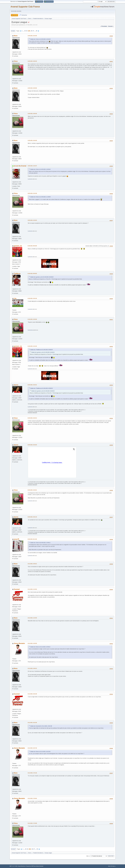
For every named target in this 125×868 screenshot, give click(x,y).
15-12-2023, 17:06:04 (32, 798)
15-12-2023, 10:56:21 (32, 564)
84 (27, 31)
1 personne (30, 179)
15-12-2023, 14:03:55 (32, 643)
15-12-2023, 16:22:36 (32, 723)
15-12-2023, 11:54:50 (32, 618)
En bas (13, 31)
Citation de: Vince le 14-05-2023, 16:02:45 (40, 39)
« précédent (104, 26)
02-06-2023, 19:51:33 (32, 517)
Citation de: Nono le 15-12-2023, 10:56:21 (40, 647)
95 (37, 31)
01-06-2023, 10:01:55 (32, 298)
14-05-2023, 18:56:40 (32, 61)
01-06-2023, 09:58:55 (32, 273)
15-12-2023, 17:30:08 (32, 823)
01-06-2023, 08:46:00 (32, 246)
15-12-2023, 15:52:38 (32, 694)
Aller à (88, 856)
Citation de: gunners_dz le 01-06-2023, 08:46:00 (42, 277)
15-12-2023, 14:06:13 (32, 668)
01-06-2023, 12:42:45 (32, 346)
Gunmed (17, 589)
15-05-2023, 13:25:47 (32, 166)
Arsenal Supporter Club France (25, 7)
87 (33, 31)
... (24, 31)
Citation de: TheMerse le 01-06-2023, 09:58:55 (41, 350)
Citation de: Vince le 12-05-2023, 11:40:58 (40, 197)
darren (16, 385)
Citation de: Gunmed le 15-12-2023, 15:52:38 (41, 726)
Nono (16, 36)
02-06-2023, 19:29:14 (32, 418)
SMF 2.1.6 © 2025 (13, 866)
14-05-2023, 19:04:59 (32, 140)
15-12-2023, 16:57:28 (32, 748)
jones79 (16, 539)
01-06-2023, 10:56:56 (32, 319)
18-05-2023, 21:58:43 (32, 220)
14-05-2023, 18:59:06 (32, 88)
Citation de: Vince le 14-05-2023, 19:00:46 (40, 169)
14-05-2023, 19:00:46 (32, 114)
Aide (109, 866)
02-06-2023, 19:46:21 (32, 490)
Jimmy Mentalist (19, 643)
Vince (16, 61)
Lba (15, 298)
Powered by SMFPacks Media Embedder (35, 866)
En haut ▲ (113, 866)
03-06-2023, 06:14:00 (32, 539)
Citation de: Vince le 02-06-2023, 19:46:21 (40, 543)
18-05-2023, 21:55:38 (32, 193)
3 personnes (30, 330)
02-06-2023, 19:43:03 (32, 445)
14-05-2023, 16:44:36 (32, 36)
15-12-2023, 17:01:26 (32, 773)
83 (25, 31)
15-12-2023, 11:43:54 (32, 589)
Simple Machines (22, 866)
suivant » (111, 26)
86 (32, 31)
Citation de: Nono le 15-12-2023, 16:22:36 (40, 752)
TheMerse (17, 274)
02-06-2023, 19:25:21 (32, 385)
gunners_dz (18, 246)
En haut (13, 849)
